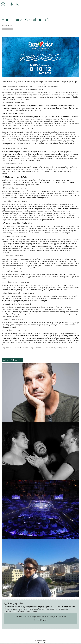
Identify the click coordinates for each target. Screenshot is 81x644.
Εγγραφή (44, 620)
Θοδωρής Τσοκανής (8, 26)
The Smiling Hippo (44, 642)
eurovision (10, 29)
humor (4, 29)
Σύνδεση (37, 620)
